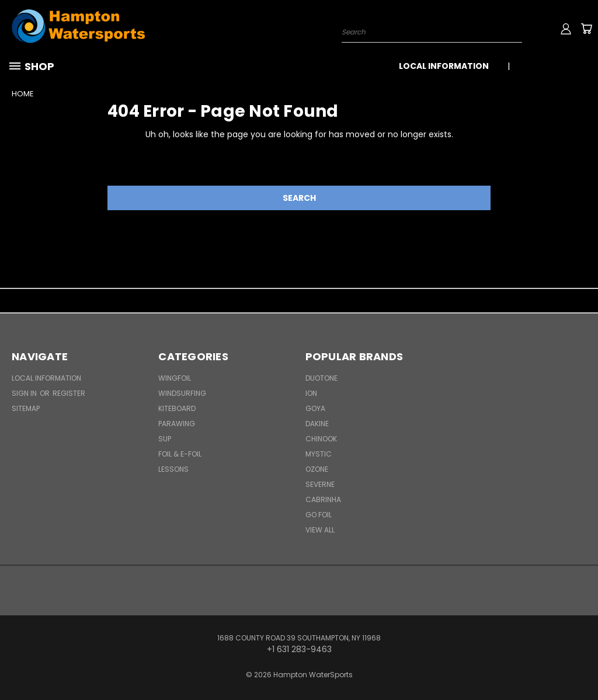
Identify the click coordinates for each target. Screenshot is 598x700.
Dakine (317, 424)
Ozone (317, 469)
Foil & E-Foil (180, 454)
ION (311, 393)
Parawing (177, 424)
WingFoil (175, 378)
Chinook (321, 439)
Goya (315, 408)
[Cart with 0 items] (586, 29)
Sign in (25, 393)
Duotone (321, 378)
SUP (165, 439)
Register (69, 393)
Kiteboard (177, 408)
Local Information (444, 66)
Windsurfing (182, 393)
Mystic (319, 454)
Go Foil (319, 515)
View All (320, 530)
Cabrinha (323, 499)
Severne (320, 484)
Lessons (173, 469)
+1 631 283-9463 (556, 66)
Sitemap (26, 408)
